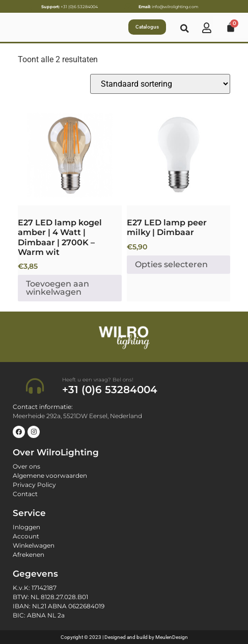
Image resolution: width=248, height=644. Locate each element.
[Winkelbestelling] (160, 84)
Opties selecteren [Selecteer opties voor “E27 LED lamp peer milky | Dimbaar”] (171, 264)
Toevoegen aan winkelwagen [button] (58, 288)
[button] (185, 29)
